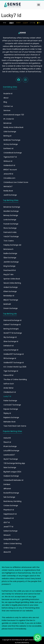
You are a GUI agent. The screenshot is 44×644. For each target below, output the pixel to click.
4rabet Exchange (11, 287)
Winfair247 (8, 186)
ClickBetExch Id (10, 392)
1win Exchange (9, 497)
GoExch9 (7, 438)
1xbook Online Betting (12, 283)
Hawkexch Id (9, 518)
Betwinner (8, 123)
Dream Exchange (11, 308)
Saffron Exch (9, 384)
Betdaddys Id (9, 296)
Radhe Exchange (10, 253)
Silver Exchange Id (11, 341)
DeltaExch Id (9, 346)
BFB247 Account (10, 170)
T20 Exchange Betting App (14, 463)
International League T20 (14, 115)
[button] (39, 5)
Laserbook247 (9, 455)
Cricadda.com (9, 178)
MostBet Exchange (11, 211)
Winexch (7, 535)
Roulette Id (8, 94)
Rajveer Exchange (11, 409)
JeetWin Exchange (11, 262)
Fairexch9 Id (8, 375)
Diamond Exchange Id (12, 320)
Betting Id (7, 136)
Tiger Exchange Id (11, 371)
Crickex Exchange (11, 506)
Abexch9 (7, 552)
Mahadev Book (10, 422)
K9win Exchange (10, 291)
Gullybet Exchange (11, 476)
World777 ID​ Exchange (13, 333)
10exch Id (7, 442)
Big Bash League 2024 (12, 472)
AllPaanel (7, 489)
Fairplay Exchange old (12, 245)
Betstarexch (8, 249)
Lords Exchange (10, 220)
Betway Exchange (11, 215)
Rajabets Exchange (11, 417)
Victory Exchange (11, 144)
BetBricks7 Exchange (12, 140)
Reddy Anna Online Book (13, 127)
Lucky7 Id (7, 396)
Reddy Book (8, 191)
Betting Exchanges (11, 329)
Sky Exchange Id (10, 337)
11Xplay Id (7, 413)
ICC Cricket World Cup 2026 (15, 367)
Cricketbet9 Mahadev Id (13, 480)
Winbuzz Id (8, 161)
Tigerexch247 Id (10, 157)
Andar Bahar (9, 388)
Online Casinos (10, 548)
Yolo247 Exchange (11, 236)
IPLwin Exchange (10, 446)
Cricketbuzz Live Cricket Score (16, 182)
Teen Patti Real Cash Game (15, 426)
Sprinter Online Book (12, 279)
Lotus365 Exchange (11, 451)
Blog (5, 102)
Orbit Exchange (10, 132)
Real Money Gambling (12, 501)
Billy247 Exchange (11, 300)
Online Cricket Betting (12, 544)
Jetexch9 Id (8, 174)
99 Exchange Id (10, 358)
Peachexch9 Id (10, 270)
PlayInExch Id (9, 510)
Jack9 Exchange (10, 195)
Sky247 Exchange (11, 459)
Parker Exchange (10, 401)
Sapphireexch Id (10, 514)
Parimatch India (10, 232)
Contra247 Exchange (12, 405)
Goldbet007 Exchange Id (14, 354)
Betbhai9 (7, 304)
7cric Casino (9, 241)
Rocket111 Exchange (11, 493)
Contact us (8, 106)
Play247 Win (9, 275)
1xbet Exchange (10, 467)
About (6, 98)
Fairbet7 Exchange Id (12, 325)
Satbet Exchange (11, 531)
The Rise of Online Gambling (15, 379)
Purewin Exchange (11, 224)
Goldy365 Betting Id (11, 539)
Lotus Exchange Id (11, 350)
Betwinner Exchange (12, 207)
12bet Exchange (10, 258)
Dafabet (7, 484)
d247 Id (7, 522)
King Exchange (9, 266)
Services (7, 110)
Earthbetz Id (8, 148)
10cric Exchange (10, 228)
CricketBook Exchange (13, 153)
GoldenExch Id (9, 165)
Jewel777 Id (8, 527)
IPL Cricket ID (9, 119)
